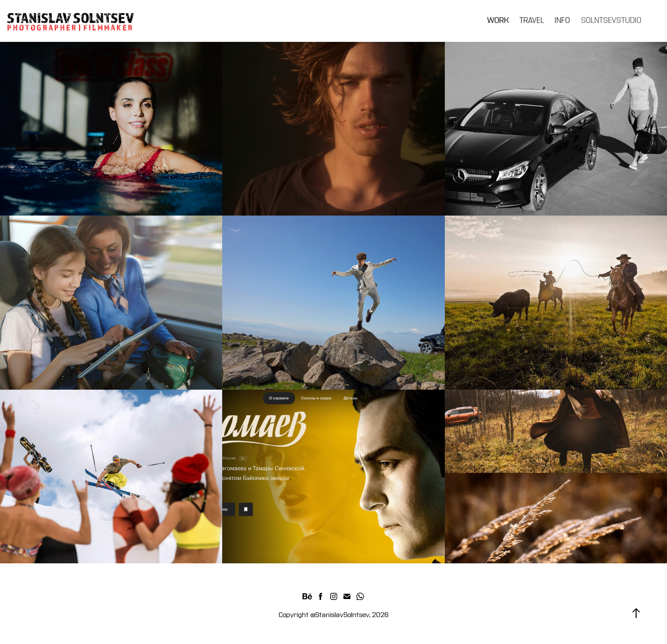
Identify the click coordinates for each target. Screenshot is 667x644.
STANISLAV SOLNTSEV (71, 18)
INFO (562, 20)
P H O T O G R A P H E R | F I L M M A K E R (70, 27)
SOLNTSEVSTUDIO (611, 20)
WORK (498, 20)
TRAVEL (532, 20)
